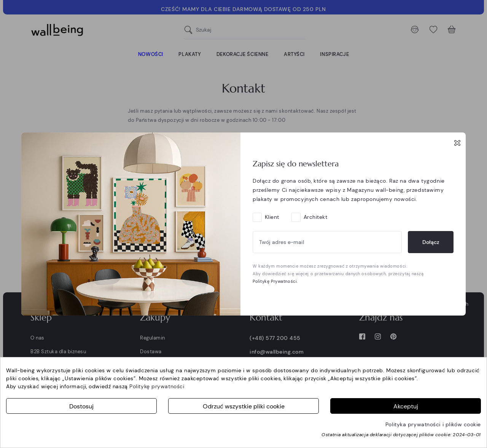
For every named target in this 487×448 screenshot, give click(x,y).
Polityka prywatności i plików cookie (433, 424)
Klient (272, 217)
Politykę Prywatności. (275, 281)
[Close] (457, 143)
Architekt (316, 217)
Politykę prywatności (157, 386)
